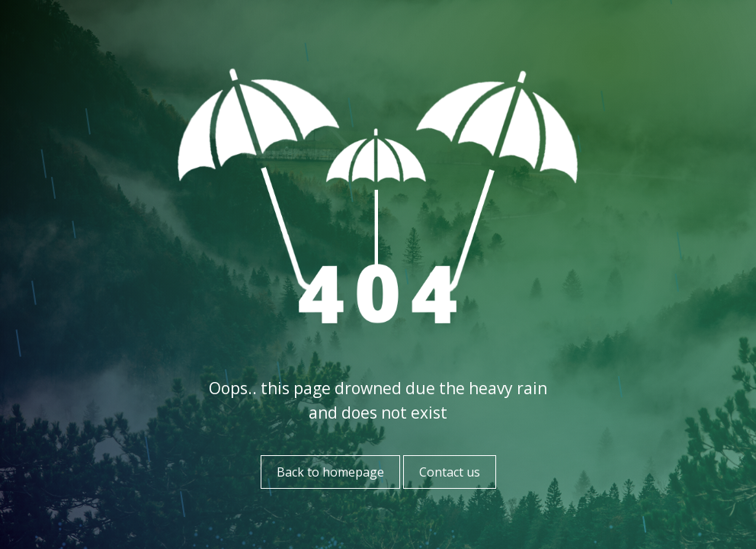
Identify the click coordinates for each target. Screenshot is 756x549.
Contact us (450, 472)
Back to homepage (330, 472)
